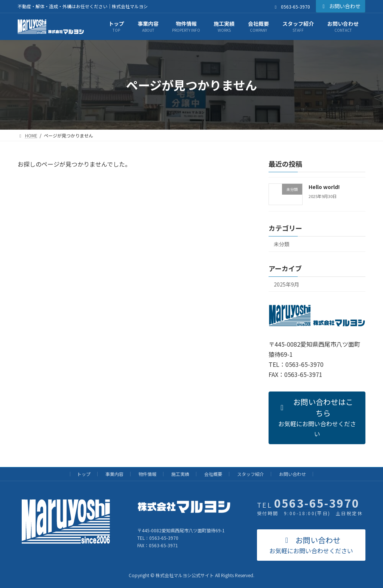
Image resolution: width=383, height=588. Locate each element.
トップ (84, 474)
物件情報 (147, 474)
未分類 (282, 244)
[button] (317, 418)
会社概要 (213, 474)
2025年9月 (287, 284)
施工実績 (180, 474)
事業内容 (114, 474)
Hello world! (324, 187)
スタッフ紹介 (251, 474)
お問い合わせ (341, 6)
